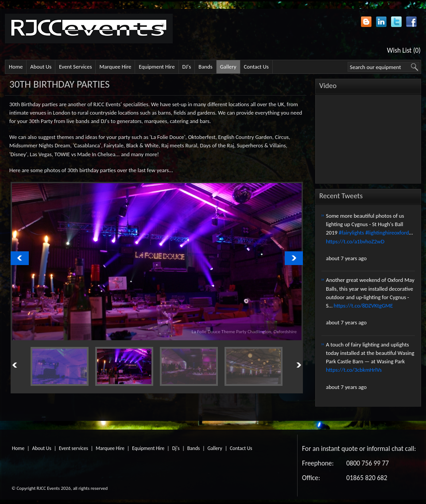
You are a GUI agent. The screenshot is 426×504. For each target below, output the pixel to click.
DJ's (187, 67)
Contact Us (256, 67)
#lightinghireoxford (387, 233)
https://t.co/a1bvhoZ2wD (355, 241)
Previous (25, 365)
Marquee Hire (115, 67)
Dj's (176, 448)
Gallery (228, 67)
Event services (74, 448)
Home (16, 67)
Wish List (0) (404, 50)
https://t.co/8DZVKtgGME (364, 306)
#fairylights (351, 233)
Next (289, 365)
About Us (41, 67)
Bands (205, 67)
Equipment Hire (157, 67)
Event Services (75, 67)
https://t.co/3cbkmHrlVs (354, 370)
